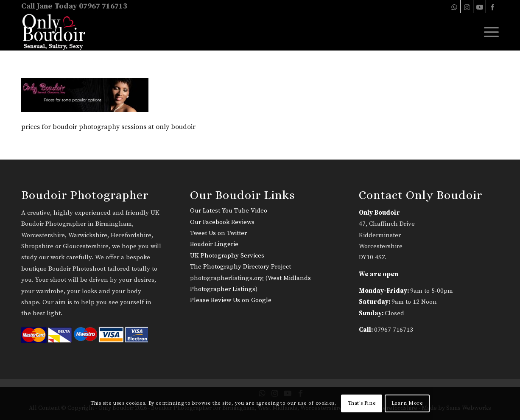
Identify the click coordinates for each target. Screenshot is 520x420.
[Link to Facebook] (492, 6)
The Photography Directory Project (240, 267)
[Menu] (489, 32)
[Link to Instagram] (467, 6)
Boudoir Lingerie (214, 244)
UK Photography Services (227, 256)
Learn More (407, 403)
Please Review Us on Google (231, 300)
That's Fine (362, 403)
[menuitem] (489, 32)
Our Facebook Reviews (222, 222)
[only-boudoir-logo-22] (57, 32)
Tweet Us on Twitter (218, 233)
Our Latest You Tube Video (229, 211)
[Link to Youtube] (479, 6)
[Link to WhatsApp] (454, 6)
